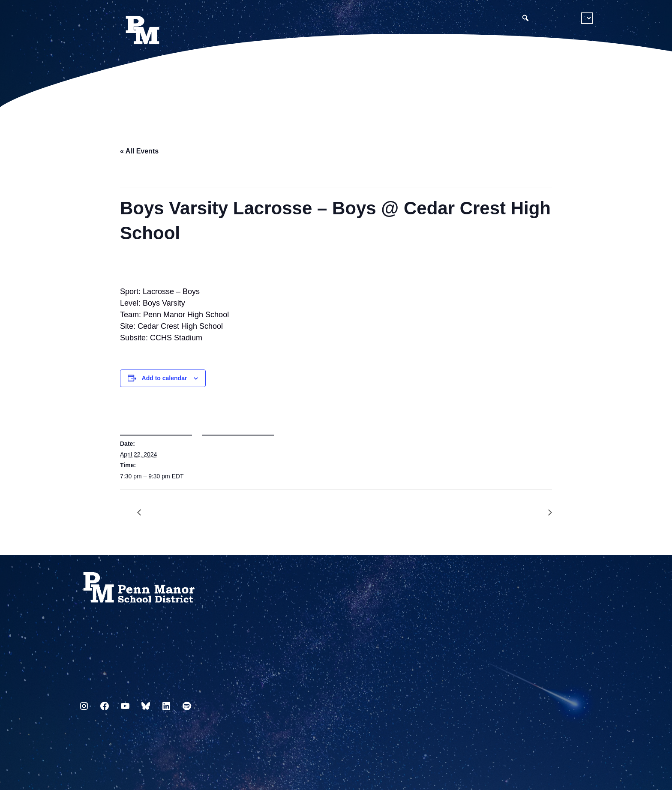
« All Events (139, 151)
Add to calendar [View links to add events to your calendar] (165, 378)
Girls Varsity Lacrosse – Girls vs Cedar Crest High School (144, 513)
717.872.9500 (79, 686)
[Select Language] (587, 18)
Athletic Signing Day (546, 513)
